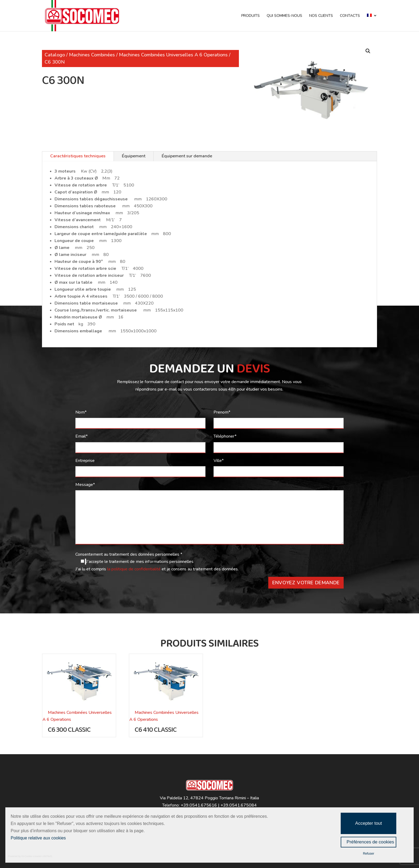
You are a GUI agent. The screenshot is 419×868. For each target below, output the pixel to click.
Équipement (134, 156)
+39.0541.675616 (199, 805)
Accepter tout (368, 823)
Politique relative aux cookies (38, 838)
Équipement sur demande (187, 156)
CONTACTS (350, 16)
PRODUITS (251, 16)
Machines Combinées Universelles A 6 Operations (173, 55)
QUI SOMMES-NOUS (284, 16)
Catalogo (55, 55)
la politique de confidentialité (134, 569)
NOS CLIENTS (321, 16)
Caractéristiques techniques (78, 156)
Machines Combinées (92, 55)
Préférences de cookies (370, 842)
